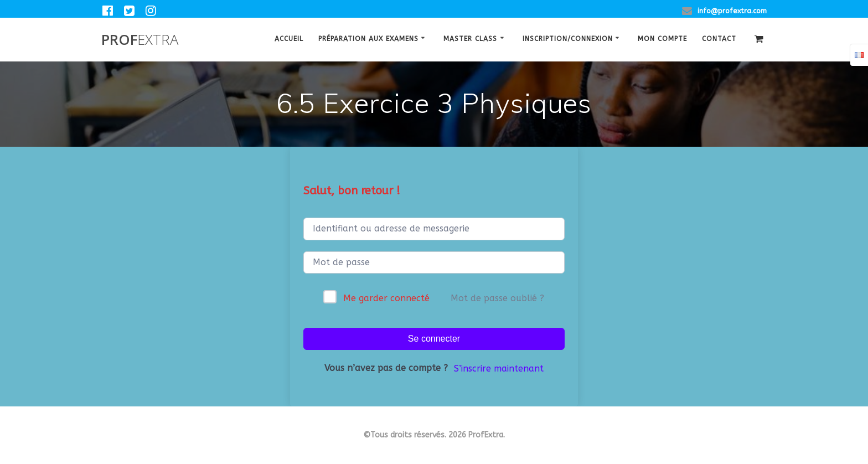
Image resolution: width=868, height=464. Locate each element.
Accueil (289, 39)
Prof (140, 40)
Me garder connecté (386, 298)
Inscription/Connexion (568, 39)
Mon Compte (662, 39)
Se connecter (434, 339)
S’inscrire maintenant (499, 368)
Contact (719, 39)
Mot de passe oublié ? (497, 298)
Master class (470, 39)
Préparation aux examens (368, 39)
